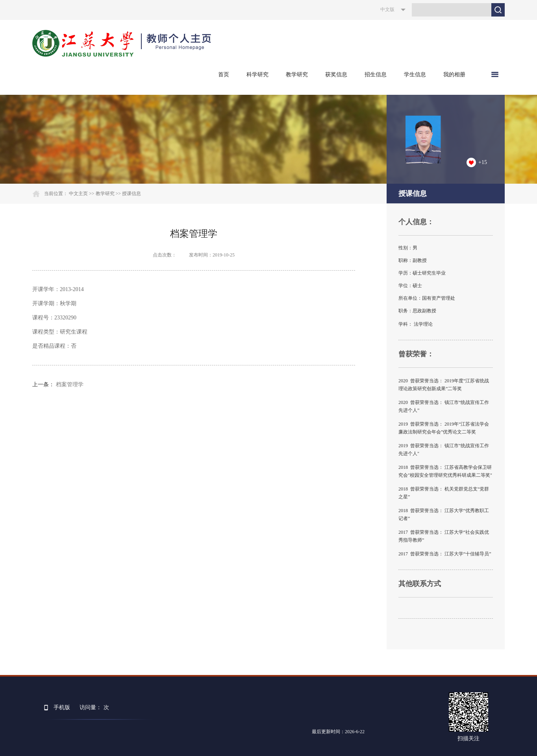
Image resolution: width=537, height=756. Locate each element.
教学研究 (297, 75)
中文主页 (78, 194)
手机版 (62, 707)
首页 (224, 75)
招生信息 (376, 75)
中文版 (387, 9)
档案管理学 (70, 384)
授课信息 (131, 194)
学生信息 (415, 75)
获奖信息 (336, 75)
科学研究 (257, 75)
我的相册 (454, 75)
